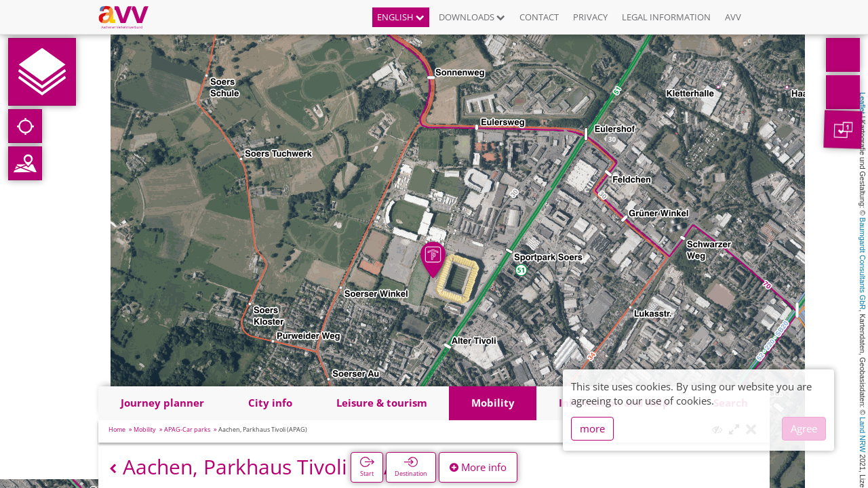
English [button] (401, 17)
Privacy (590, 17)
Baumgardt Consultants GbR (863, 264)
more (592, 428)
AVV (733, 17)
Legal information (666, 17)
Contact (539, 17)
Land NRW (863, 434)
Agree (804, 428)
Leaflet (863, 103)
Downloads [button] (472, 17)
